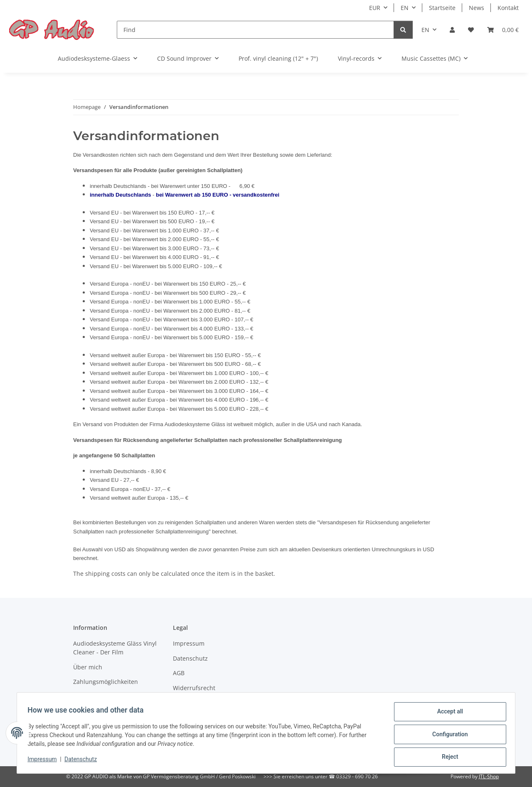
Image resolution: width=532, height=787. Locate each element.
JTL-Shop (489, 776)
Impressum (45, 761)
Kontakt (508, 8)
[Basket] (503, 30)
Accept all (447, 714)
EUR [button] (375, 8)
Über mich (88, 667)
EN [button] (405, 8)
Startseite (442, 8)
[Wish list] (471, 30)
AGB (179, 673)
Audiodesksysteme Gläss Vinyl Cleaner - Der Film (115, 648)
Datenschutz (84, 761)
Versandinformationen (105, 697)
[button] (452, 30)
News (477, 8)
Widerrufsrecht (194, 688)
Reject (447, 757)
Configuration (447, 736)
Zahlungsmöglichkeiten (106, 682)
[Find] (255, 30)
